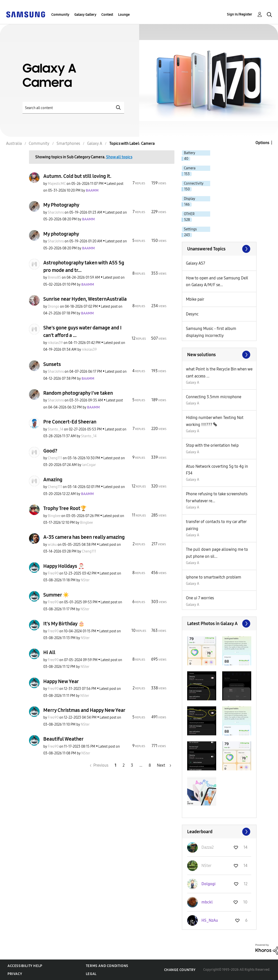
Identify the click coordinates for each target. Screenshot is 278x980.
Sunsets (52, 364)
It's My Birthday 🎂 (64, 624)
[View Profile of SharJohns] (56, 212)
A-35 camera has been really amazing (84, 537)
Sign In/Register (240, 14)
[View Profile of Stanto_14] (56, 429)
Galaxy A (193, 383)
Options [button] (262, 143)
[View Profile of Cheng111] (55, 458)
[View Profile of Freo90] (53, 573)
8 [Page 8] (150, 765)
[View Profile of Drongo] (54, 307)
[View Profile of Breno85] (54, 278)
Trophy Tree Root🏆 (65, 508)
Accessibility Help (25, 966)
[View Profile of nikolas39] (55, 343)
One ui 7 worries (200, 598)
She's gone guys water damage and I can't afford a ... (82, 331)
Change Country (180, 970)
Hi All (49, 652)
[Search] (73, 108)
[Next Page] (164, 765)
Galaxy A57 (196, 263)
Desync (192, 314)
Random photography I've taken (78, 393)
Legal (91, 974)
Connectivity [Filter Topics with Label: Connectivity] (194, 183)
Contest (107, 15)
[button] (202, 651)
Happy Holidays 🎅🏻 (64, 566)
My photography (61, 234)
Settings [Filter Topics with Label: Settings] (190, 229)
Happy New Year (61, 681)
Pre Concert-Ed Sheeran (70, 422)
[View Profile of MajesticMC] (57, 184)
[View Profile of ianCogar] (89, 465)
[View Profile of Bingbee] (54, 516)
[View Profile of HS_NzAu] (210, 920)
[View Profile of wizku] (52, 545)
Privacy (15, 974)
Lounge (124, 15)
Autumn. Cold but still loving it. (77, 176)
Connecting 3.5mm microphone (214, 397)
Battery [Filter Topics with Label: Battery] (190, 153)
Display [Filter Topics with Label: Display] (190, 199)
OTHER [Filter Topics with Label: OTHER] (189, 214)
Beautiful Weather (63, 739)
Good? (50, 451)
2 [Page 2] (124, 765)
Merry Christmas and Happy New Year (84, 710)
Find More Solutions (219, 355)
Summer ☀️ (56, 595)
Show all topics (119, 157)
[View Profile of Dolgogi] (208, 884)
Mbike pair (195, 299)
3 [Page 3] (132, 765)
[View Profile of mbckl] (207, 902)
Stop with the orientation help (212, 445)
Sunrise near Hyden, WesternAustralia (85, 299)
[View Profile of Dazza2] (208, 847)
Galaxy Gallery (85, 15)
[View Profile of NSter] (85, 580)
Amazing (53, 479)
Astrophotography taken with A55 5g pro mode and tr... (84, 266)
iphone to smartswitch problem (214, 577)
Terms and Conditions (107, 966)
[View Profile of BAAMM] (92, 190)
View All (219, 249)
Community (60, 15)
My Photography (61, 205)
